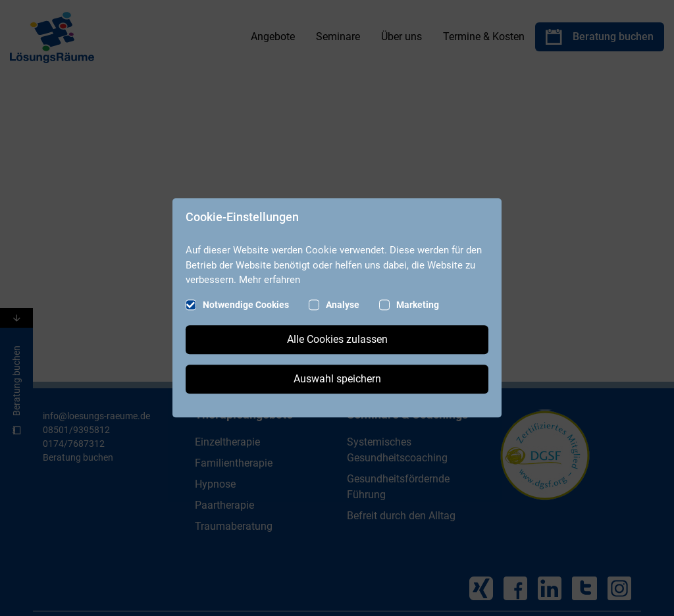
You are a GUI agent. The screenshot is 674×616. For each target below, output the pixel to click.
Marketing (418, 305)
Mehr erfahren (270, 280)
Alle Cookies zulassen (337, 340)
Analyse (343, 305)
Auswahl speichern (337, 379)
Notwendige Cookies (246, 305)
